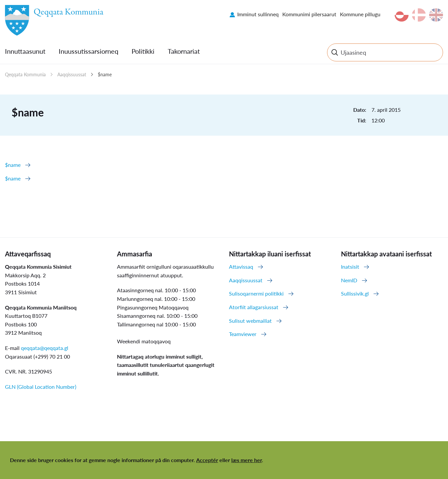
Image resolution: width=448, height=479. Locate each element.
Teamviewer (243, 334)
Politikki (143, 51)
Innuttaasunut (25, 51)
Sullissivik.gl (355, 293)
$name (105, 74)
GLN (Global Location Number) (41, 387)
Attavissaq (241, 267)
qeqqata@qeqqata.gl (45, 348)
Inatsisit (350, 267)
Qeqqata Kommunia (25, 74)
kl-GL (402, 15)
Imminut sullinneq (258, 14)
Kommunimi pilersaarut (309, 14)
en (436, 15)
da (419, 15)
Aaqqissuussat (72, 74)
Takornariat (184, 51)
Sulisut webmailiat (250, 321)
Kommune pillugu (360, 14)
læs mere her (247, 460)
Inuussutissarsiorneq (88, 51)
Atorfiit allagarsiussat (254, 307)
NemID (349, 280)
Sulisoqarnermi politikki (256, 293)
